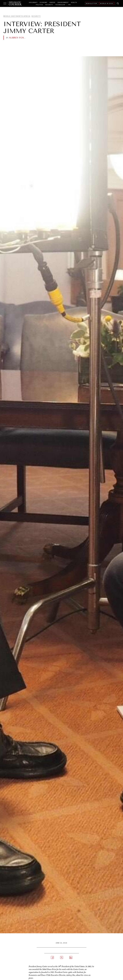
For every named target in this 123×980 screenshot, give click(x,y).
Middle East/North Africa (17, 16)
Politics (39, 5)
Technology (60, 5)
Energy (52, 2)
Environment (63, 2)
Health (74, 2)
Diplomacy (33, 2)
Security (49, 5)
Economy (44, 2)
